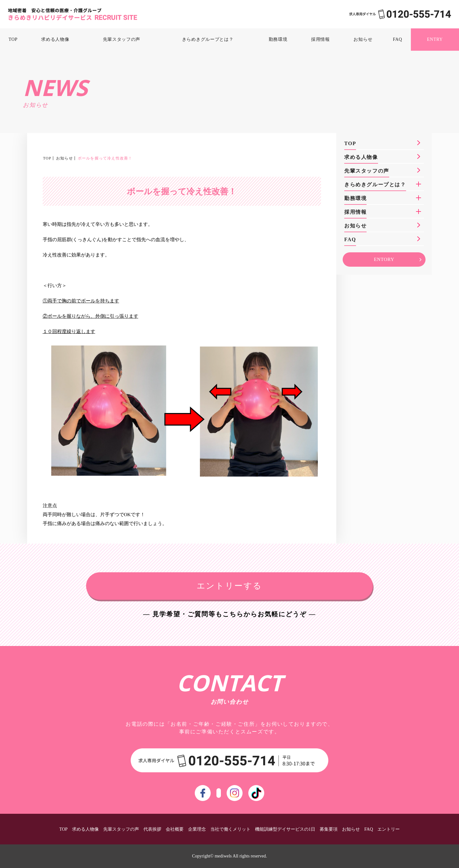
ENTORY (384, 259)
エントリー (389, 829)
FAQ (398, 39)
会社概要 (175, 829)
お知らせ (363, 39)
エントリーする (229, 586)
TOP (13, 39)
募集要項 (329, 829)
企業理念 (197, 829)
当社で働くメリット (230, 829)
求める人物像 (55, 39)
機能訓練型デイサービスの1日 (285, 829)
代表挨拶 (152, 829)
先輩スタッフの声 (122, 39)
